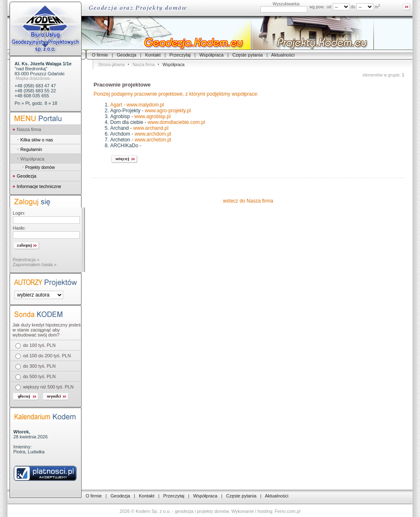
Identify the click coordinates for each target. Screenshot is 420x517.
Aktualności (283, 55)
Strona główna (111, 65)
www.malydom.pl (145, 105)
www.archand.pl (151, 128)
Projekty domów (40, 167)
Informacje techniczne (39, 186)
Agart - (118, 105)
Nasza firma (144, 65)
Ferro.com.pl (288, 511)
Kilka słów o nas (37, 140)
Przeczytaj (180, 55)
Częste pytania (248, 55)
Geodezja (127, 55)
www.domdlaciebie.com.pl (176, 122)
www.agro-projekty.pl (168, 111)
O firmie (100, 55)
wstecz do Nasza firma (248, 201)
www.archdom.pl (153, 134)
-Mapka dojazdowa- (33, 78)
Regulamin (31, 149)
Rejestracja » (26, 260)
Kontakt (153, 55)
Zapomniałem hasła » (35, 265)
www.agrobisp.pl (152, 116)
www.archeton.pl (153, 140)
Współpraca (211, 55)
